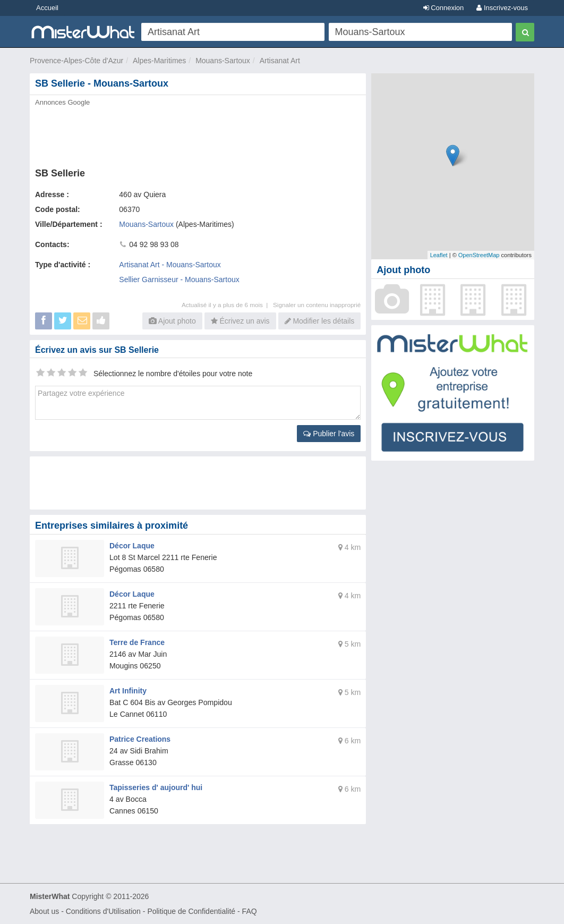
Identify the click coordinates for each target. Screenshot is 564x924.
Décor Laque (132, 546)
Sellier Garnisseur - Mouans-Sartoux (179, 279)
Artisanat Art (280, 61)
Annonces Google (62, 102)
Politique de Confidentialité (191, 911)
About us (44, 911)
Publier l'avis (329, 434)
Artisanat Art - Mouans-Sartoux (170, 265)
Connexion (444, 8)
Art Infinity (128, 691)
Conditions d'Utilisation (103, 911)
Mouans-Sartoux (223, 61)
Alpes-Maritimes (159, 61)
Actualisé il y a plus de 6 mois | (227, 305)
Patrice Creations (140, 739)
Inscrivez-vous (502, 8)
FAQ (250, 911)
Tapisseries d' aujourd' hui (156, 787)
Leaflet (439, 255)
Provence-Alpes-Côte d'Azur (76, 61)
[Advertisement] (198, 134)
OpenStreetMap (479, 255)
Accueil (47, 8)
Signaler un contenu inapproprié (317, 305)
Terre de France (137, 642)
